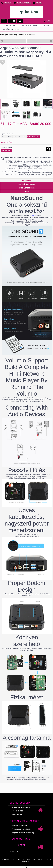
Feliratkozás (6, 150)
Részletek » (14, 851)
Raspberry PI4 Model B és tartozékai (22, 35)
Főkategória (4, 35)
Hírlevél (39, 3)
